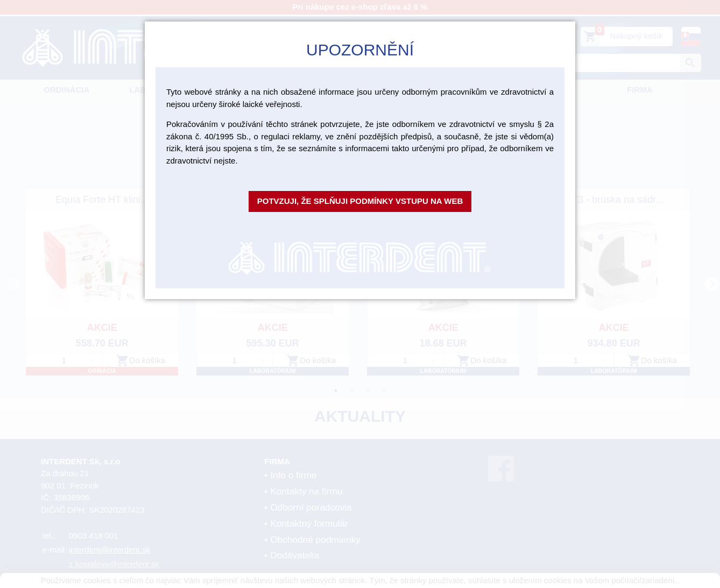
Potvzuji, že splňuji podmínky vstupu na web (360, 201)
